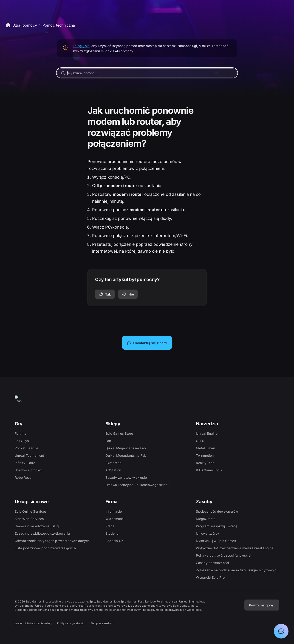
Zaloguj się (81, 46)
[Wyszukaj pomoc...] (147, 73)
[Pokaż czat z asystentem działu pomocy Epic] (281, 631)
